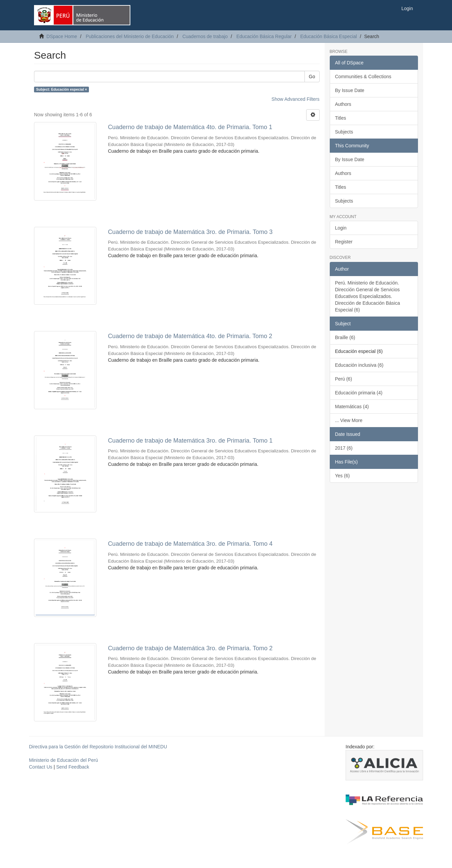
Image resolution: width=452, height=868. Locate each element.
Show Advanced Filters (295, 99)
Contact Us (41, 767)
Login (341, 228)
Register (344, 242)
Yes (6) (343, 476)
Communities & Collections (363, 77)
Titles (341, 118)
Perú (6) (344, 379)
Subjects (344, 132)
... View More (349, 420)
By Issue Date (350, 90)
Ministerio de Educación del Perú (63, 760)
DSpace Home (62, 36)
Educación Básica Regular (264, 36)
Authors (343, 104)
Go (312, 77)
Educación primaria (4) (359, 393)
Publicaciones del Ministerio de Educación (130, 36)
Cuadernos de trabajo (205, 36)
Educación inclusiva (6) (359, 365)
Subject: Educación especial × (61, 89)
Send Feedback (73, 767)
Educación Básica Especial (328, 36)
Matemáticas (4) (352, 407)
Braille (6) (345, 337)
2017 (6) (344, 448)
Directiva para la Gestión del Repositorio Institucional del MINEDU (98, 747)
